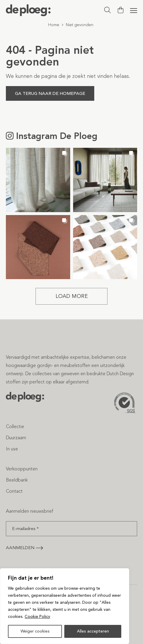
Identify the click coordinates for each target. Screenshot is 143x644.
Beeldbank (17, 480)
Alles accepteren (93, 631)
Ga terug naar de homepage (50, 93)
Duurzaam (16, 438)
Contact (14, 491)
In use (12, 449)
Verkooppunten (22, 469)
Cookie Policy (37, 617)
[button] (38, 180)
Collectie (15, 426)
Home (54, 25)
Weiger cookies (35, 631)
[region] (65, 606)
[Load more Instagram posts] (71, 296)
